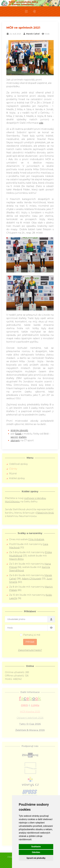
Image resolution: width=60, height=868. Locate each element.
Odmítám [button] (36, 852)
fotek (18, 434)
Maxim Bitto (16, 559)
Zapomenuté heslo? (30, 650)
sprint (14, 437)
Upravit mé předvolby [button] (36, 858)
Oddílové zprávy (18, 464)
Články (13, 469)
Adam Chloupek (31, 579)
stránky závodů (19, 430)
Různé (13, 474)
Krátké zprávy (17, 478)
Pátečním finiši (45, 513)
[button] (26, 11)
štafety (23, 437)
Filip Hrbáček (36, 539)
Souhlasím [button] (36, 847)
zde (41, 123)
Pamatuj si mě (32, 635)
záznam (15, 440)
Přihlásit (30, 642)
